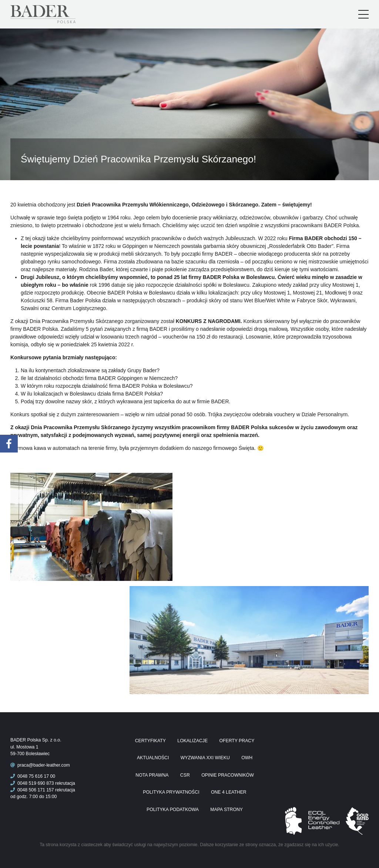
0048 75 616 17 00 (33, 776)
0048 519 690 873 (32, 783)
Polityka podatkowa (173, 810)
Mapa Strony (227, 810)
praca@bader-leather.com (44, 765)
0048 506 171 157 (32, 790)
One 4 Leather (229, 792)
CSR (185, 775)
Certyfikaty (150, 741)
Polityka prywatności (171, 792)
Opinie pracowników (228, 775)
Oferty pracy (237, 741)
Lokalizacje (192, 741)
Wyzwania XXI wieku (205, 758)
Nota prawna (152, 775)
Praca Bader (55, 14)
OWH (247, 758)
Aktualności (153, 758)
